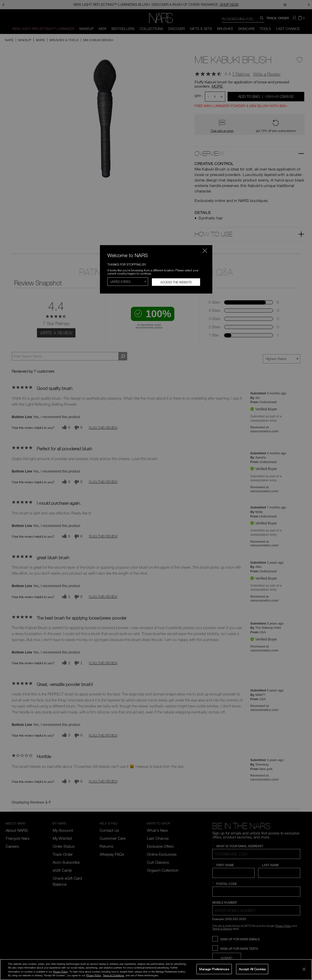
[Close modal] (205, 251)
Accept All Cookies (252, 969)
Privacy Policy (60, 972)
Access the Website (176, 282)
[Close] (304, 969)
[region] (156, 970)
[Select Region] (128, 282)
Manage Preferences (214, 969)
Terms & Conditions (114, 975)
